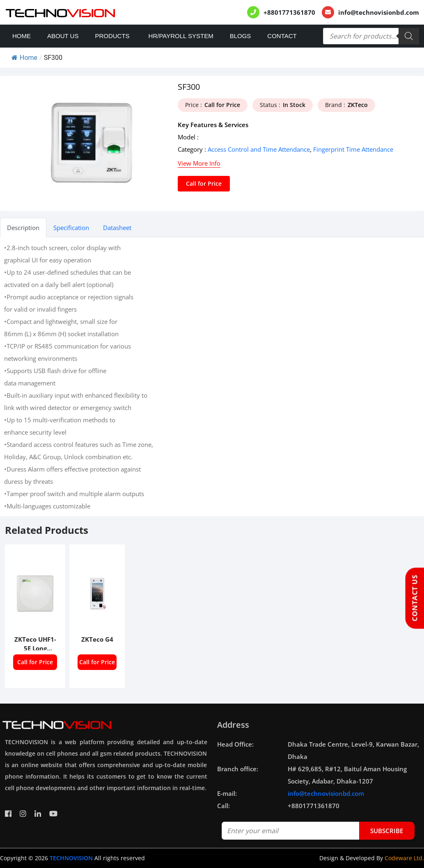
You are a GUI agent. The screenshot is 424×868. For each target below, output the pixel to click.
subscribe (387, 831)
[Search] (409, 36)
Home (22, 36)
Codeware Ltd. (404, 858)
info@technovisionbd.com (379, 12)
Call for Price (204, 183)
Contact (282, 36)
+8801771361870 (289, 12)
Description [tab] (23, 228)
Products (112, 36)
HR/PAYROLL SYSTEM (181, 36)
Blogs (241, 36)
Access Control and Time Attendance (259, 149)
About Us (63, 36)
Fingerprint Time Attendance (353, 149)
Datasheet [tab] (117, 228)
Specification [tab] (71, 228)
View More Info (199, 163)
